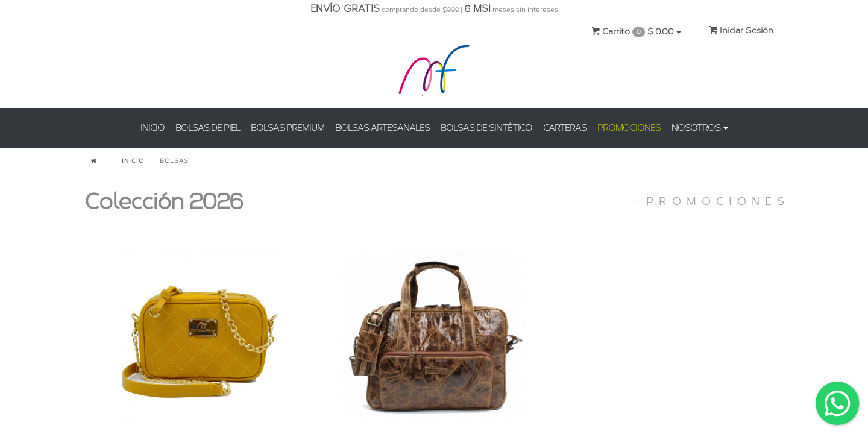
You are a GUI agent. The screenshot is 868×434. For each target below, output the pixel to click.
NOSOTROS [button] (700, 128)
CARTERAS (565, 128)
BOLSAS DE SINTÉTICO (486, 128)
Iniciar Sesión (741, 30)
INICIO (153, 128)
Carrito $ (636, 32)
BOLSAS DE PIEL (208, 128)
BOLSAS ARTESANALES (382, 128)
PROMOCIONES (629, 128)
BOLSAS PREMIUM (288, 128)
